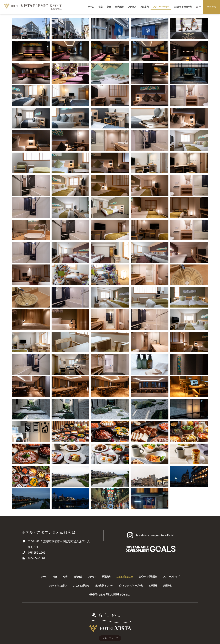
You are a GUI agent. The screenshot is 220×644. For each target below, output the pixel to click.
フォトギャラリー (161, 7)
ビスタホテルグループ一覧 (131, 586)
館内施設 (119, 7)
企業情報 (153, 586)
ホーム (91, 7)
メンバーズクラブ (171, 577)
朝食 (109, 7)
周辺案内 (144, 7)
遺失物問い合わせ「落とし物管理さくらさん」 (110, 594)
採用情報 (167, 586)
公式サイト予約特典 (182, 7)
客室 (100, 7)
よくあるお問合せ (81, 586)
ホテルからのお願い (58, 586)
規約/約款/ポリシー (104, 586)
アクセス (132, 7)
